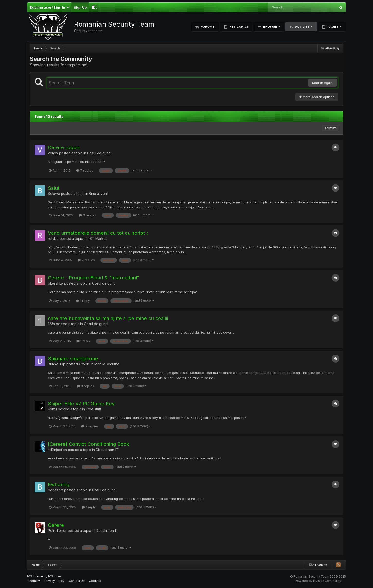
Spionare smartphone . (74, 359)
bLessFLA (56, 283)
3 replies (87, 215)
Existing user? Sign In (49, 7)
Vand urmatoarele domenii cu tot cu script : (98, 233)
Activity (302, 27)
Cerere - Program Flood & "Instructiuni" (93, 278)
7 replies (85, 170)
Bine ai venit (99, 194)
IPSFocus (55, 576)
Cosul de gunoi (99, 153)
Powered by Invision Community (318, 581)
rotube (53, 238)
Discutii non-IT (107, 450)
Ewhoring (59, 484)
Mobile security (107, 364)
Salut (54, 188)
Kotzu (52, 409)
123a (51, 324)
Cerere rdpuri (64, 147)
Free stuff (93, 409)
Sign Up (80, 7)
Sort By (331, 128)
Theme (34, 581)
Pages (333, 27)
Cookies (95, 581)
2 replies (86, 260)
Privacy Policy (54, 581)
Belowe (54, 194)
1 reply (83, 301)
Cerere (56, 525)
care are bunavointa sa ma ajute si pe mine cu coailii (108, 318)
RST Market (97, 238)
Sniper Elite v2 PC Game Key (81, 404)
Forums (207, 27)
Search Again (322, 83)
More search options (317, 97)
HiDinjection (57, 450)
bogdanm (56, 490)
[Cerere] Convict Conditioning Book (89, 444)
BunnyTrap (57, 364)
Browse (270, 27)
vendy (53, 153)
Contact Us (77, 581)
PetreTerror (57, 531)
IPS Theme (35, 576)
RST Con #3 (238, 27)
